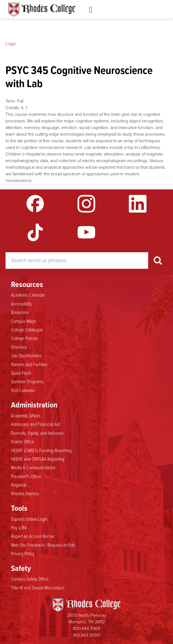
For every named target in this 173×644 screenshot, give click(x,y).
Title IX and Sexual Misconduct (38, 588)
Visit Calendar (23, 390)
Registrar (19, 485)
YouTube (86, 232)
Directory (19, 347)
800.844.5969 (86, 628)
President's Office (26, 476)
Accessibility (22, 304)
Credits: (13, 108)
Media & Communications (33, 468)
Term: (11, 101)
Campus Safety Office (30, 579)
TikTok (35, 232)
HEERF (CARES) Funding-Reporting (41, 450)
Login (11, 44)
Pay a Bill (19, 528)
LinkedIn (138, 204)
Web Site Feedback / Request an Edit (43, 545)
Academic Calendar (28, 295)
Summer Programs (27, 382)
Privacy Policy (23, 554)
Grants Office (22, 442)
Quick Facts (21, 373)
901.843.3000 (87, 635)
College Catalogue (27, 330)
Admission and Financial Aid (35, 424)
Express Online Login (29, 519)
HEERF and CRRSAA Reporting (38, 459)
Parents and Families (29, 364)
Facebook (35, 204)
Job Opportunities (26, 356)
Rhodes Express (25, 493)
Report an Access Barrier (33, 536)
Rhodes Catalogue (42, 10)
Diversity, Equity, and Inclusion (37, 433)
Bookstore (20, 312)
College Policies (25, 338)
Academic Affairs (26, 416)
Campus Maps (24, 321)
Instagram (86, 204)
